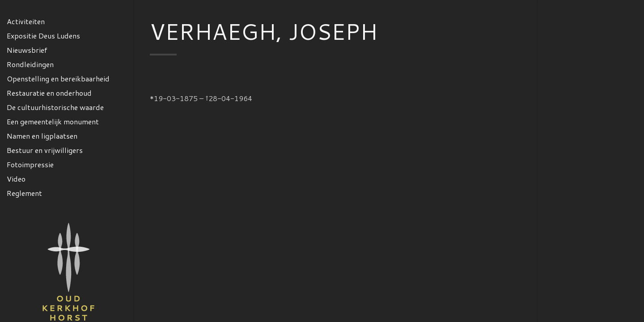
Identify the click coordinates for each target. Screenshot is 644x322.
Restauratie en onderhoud (49, 93)
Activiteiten (26, 21)
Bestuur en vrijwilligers (45, 150)
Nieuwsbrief (27, 50)
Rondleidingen (30, 64)
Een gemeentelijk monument (53, 121)
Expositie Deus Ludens (43, 36)
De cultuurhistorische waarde (55, 107)
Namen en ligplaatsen (42, 136)
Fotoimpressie (30, 164)
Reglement (24, 193)
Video (16, 179)
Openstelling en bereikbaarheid (58, 78)
